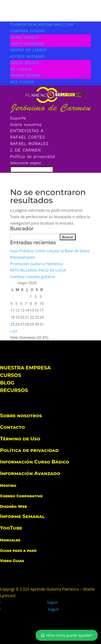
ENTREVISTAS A (27, 131)
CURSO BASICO (25, 37)
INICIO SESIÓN (25, 63)
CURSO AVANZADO (27, 44)
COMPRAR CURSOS (28, 31)
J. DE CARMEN (26, 150)
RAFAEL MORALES (29, 144)
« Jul (14, 331)
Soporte (18, 118)
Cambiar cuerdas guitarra (33, 277)
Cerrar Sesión (26, 76)
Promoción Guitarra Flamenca (36, 264)
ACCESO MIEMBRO (28, 57)
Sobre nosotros (26, 125)
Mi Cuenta (21, 69)
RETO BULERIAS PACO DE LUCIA (38, 270)
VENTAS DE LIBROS (29, 50)
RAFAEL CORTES (28, 137)
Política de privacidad (33, 157)
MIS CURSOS (22, 82)
